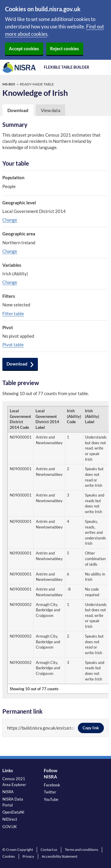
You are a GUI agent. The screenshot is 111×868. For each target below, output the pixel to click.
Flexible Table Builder (67, 67)
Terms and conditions (81, 850)
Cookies (9, 856)
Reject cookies (65, 49)
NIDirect (10, 819)
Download (17, 364)
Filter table (13, 313)
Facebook (52, 785)
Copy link (91, 728)
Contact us (49, 850)
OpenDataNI (13, 812)
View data (51, 110)
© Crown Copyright (18, 850)
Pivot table (13, 345)
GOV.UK (10, 827)
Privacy (28, 856)
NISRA (8, 792)
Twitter (50, 792)
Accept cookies (24, 49)
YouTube (51, 799)
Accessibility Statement (59, 856)
